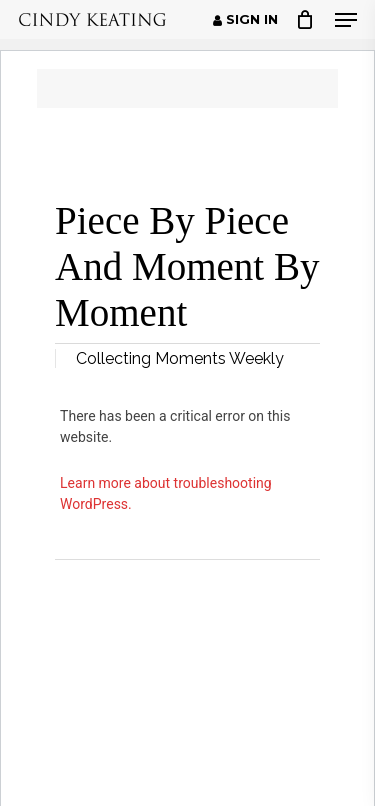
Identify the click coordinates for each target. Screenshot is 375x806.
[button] (346, 20)
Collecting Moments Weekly (180, 358)
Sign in (245, 20)
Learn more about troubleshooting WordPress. (166, 493)
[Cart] (305, 19)
